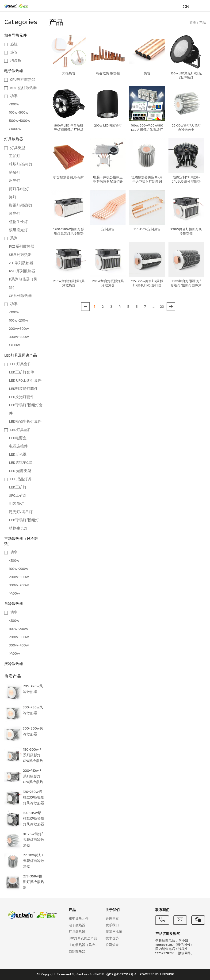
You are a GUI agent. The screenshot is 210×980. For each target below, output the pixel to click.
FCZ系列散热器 (22, 247)
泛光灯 (15, 181)
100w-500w (19, 113)
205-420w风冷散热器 (33, 689)
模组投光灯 (18, 230)
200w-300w (19, 329)
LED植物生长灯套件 (25, 422)
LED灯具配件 (21, 430)
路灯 (13, 197)
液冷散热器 (14, 664)
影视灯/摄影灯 (21, 206)
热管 (14, 53)
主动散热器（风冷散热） (85, 945)
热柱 (14, 44)
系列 (14, 238)
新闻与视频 (114, 932)
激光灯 (15, 214)
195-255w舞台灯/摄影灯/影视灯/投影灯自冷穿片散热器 (147, 286)
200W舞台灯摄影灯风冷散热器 (108, 283)
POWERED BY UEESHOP (157, 974)
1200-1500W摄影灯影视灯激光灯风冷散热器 (69, 234)
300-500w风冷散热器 (33, 732)
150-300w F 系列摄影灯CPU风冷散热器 (33, 756)
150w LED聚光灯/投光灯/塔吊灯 (186, 76)
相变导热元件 (15, 36)
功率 (14, 96)
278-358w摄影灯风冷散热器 (34, 882)
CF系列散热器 (20, 296)
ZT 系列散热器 (21, 263)
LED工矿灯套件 (21, 373)
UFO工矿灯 (18, 496)
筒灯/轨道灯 (19, 189)
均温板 (16, 61)
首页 (193, 23)
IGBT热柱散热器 (23, 88)
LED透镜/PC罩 (21, 463)
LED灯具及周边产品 (21, 356)
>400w (14, 345)
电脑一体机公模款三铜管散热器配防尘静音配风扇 (108, 182)
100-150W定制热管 (147, 229)
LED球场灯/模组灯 (24, 520)
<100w (14, 104)
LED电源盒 (18, 438)
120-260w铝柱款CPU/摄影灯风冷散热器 (34, 798)
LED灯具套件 (21, 364)
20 (162, 307)
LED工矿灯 (18, 488)
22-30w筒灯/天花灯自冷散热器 (34, 861)
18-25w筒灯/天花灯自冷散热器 (34, 840)
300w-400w (19, 337)
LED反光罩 (18, 455)
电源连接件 (18, 446)
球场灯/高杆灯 (21, 165)
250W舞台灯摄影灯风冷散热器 (69, 283)
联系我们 (112, 925)
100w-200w (19, 321)
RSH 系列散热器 (22, 271)
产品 (202, 23)
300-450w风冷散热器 (33, 710)
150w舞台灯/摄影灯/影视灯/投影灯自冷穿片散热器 (186, 286)
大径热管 (69, 74)
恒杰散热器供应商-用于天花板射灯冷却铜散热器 (147, 182)
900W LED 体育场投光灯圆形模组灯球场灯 (69, 130)
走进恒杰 (112, 919)
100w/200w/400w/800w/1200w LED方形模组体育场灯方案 (147, 130)
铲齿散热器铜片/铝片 (69, 178)
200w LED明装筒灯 (108, 126)
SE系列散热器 (20, 255)
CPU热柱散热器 (23, 80)
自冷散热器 (14, 604)
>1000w (15, 129)
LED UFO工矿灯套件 (25, 381)
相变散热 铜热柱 (108, 74)
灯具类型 (18, 148)
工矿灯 (15, 156)
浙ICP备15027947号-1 (121, 974)
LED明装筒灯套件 (23, 389)
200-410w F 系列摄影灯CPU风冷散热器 (33, 777)
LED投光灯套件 (21, 397)
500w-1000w (20, 121)
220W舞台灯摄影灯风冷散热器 (186, 232)
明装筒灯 (16, 504)
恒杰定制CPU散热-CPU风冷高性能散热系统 (186, 182)
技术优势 (112, 939)
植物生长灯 (18, 222)
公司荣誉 (112, 945)
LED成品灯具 (21, 479)
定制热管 (108, 229)
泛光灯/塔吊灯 (21, 512)
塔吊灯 (15, 173)
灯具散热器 (14, 139)
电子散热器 (14, 71)
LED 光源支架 (20, 471)
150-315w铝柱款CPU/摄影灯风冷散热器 (34, 819)
